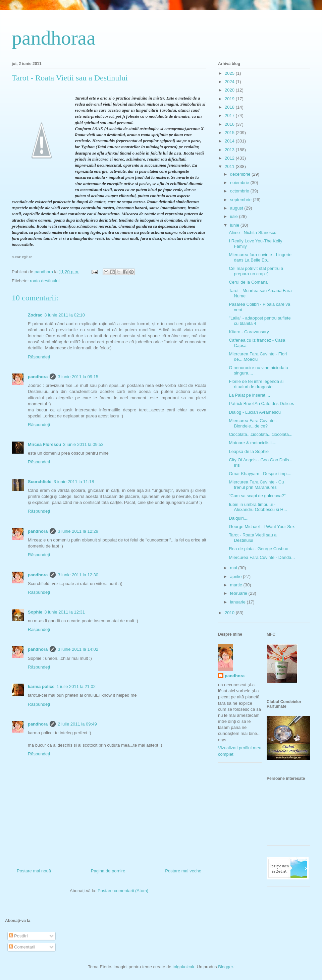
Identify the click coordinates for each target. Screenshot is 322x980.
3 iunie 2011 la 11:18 (74, 482)
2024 (230, 82)
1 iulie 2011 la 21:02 (76, 686)
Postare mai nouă (34, 871)
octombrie (240, 191)
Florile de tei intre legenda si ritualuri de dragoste (256, 384)
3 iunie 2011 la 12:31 (65, 612)
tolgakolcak (183, 967)
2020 (230, 90)
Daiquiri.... (239, 518)
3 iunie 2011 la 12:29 (78, 531)
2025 (230, 73)
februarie (239, 593)
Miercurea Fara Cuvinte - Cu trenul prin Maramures (256, 485)
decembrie (241, 174)
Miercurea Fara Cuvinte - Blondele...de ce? (253, 423)
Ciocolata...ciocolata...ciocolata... (260, 434)
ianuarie (238, 602)
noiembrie (240, 183)
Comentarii (22, 947)
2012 (230, 158)
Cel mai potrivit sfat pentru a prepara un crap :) (256, 271)
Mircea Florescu (44, 444)
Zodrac (35, 315)
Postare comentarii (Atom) (123, 891)
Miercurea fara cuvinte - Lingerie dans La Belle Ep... (260, 257)
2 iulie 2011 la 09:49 (77, 724)
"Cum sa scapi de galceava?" (257, 496)
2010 (230, 613)
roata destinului (45, 281)
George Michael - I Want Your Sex (262, 527)
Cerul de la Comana (248, 282)
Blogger (225, 967)
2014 (230, 141)
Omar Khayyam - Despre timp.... (260, 474)
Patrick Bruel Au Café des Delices (261, 403)
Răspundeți (39, 357)
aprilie (236, 577)
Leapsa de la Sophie (249, 451)
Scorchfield (40, 482)
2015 (230, 133)
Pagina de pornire (108, 871)
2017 (230, 116)
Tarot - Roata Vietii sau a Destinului (253, 538)
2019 (230, 99)
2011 (230, 166)
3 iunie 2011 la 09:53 (83, 444)
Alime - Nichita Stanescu (253, 233)
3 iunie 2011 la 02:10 (65, 315)
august (237, 208)
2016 (230, 124)
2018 (230, 107)
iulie (235, 216)
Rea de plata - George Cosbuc (258, 549)
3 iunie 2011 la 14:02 (78, 649)
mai (234, 568)
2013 (230, 150)
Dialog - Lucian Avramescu (255, 412)
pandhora (38, 377)
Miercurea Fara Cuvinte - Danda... (262, 557)
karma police (41, 686)
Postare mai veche (183, 871)
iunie (235, 225)
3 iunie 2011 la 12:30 (78, 575)
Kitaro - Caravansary (249, 332)
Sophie (35, 612)
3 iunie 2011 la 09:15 (78, 377)
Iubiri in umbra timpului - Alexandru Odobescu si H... (258, 507)
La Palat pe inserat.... (249, 395)
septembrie (241, 200)
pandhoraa (54, 38)
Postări (18, 936)
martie (237, 585)
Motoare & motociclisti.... (253, 443)
